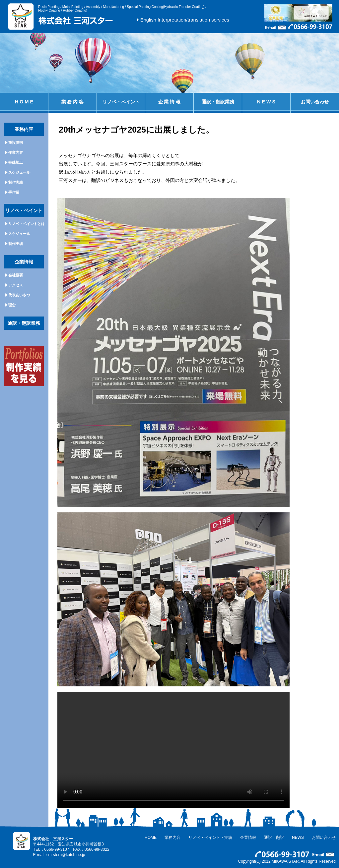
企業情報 (248, 838)
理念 (12, 305)
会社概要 (16, 275)
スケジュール (19, 172)
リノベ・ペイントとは (27, 224)
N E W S (266, 102)
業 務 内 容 (73, 102)
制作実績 (16, 182)
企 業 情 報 (169, 102)
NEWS (298, 838)
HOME (151, 838)
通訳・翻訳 (274, 838)
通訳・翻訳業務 (218, 102)
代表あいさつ (19, 295)
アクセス (16, 285)
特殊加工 (16, 162)
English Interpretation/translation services (185, 20)
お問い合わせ (315, 102)
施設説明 (16, 143)
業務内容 (172, 838)
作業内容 (16, 152)
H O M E (24, 102)
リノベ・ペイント (121, 102)
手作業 (14, 192)
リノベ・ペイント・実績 (210, 838)
